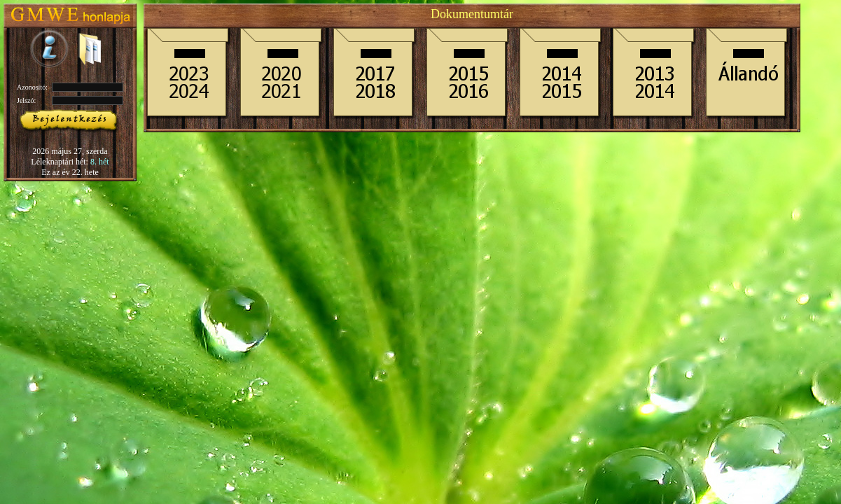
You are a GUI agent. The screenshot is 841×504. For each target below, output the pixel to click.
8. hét (100, 162)
